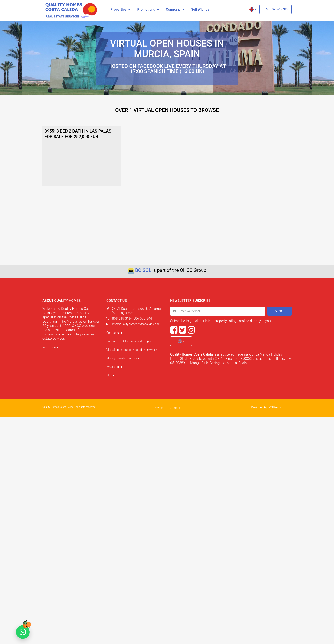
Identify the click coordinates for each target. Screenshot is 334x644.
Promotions (146, 9)
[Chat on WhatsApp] (23, 632)
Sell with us (200, 9)
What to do (114, 367)
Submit (279, 311)
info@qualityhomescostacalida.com (135, 324)
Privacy (159, 408)
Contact (175, 408)
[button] (253, 9)
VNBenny (275, 407)
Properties (119, 9)
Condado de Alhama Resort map (128, 341)
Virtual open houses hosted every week (133, 350)
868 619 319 (277, 9)
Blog (110, 375)
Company (173, 9)
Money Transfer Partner (123, 358)
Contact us (114, 333)
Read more (50, 347)
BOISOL (143, 270)
